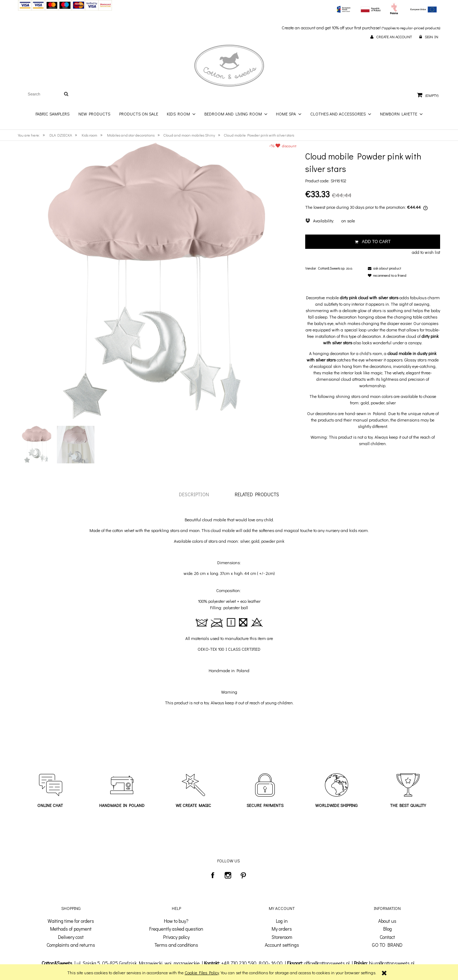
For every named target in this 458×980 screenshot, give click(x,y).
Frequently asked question (176, 929)
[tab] (194, 494)
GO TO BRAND (387, 945)
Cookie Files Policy (202, 972)
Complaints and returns (71, 945)
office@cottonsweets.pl (327, 963)
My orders (282, 929)
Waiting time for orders (71, 921)
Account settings (282, 945)
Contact (387, 937)
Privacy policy (176, 937)
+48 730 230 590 (239, 963)
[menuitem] (53, 114)
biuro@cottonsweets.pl (392, 963)
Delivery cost (71, 937)
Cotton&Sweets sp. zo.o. (335, 268)
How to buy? (176, 921)
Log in (282, 921)
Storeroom (282, 937)
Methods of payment (71, 929)
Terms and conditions (176, 945)
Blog (388, 929)
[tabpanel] (229, 611)
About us (387, 921)
